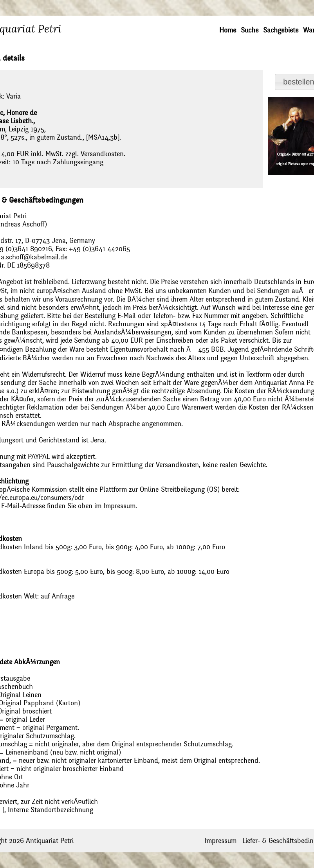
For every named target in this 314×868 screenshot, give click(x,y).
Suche (250, 30)
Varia (14, 96)
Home (228, 30)
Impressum (220, 841)
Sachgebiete (281, 30)
